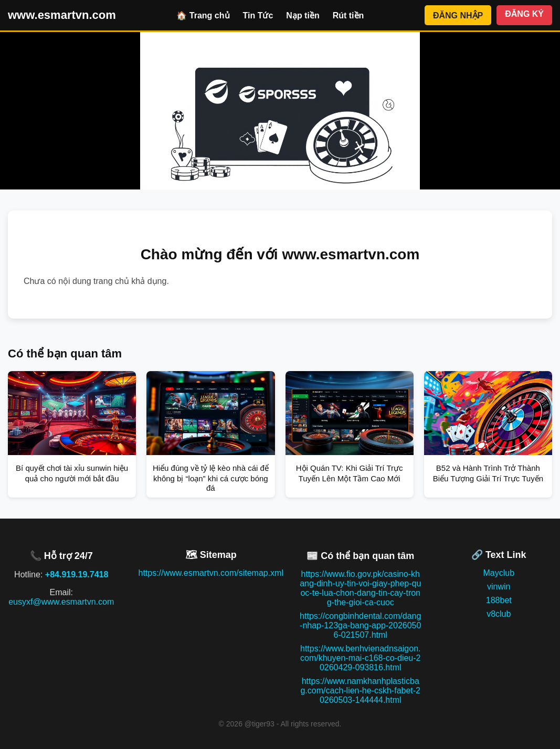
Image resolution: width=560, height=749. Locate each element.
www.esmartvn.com (62, 15)
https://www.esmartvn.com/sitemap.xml (211, 573)
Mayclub (499, 573)
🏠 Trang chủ (203, 15)
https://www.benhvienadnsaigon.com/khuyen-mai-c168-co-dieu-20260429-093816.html (360, 658)
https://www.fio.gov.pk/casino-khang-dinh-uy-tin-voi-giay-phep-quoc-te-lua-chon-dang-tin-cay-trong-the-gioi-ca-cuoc (360, 588)
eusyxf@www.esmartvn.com (61, 602)
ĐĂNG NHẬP (458, 15)
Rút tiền (348, 15)
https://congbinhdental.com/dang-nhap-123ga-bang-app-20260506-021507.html (360, 625)
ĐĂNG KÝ (524, 14)
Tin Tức (258, 15)
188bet (499, 600)
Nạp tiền (303, 15)
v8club (499, 614)
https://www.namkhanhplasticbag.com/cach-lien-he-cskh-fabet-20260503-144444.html (360, 690)
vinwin (499, 587)
